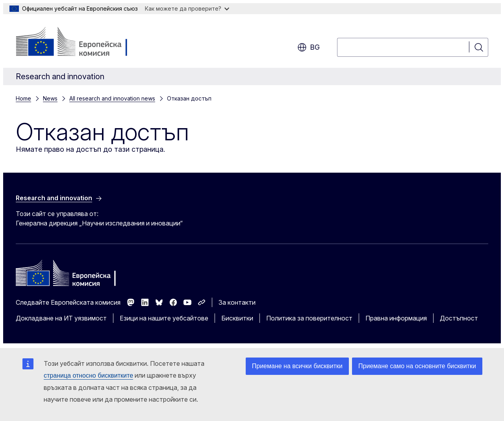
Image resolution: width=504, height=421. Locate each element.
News (50, 98)
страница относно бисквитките (88, 375)
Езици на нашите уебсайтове (164, 318)
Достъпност (459, 318)
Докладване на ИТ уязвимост (61, 318)
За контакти (237, 302)
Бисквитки (237, 318)
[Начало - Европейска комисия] (79, 43)
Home (23, 98)
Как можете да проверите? (187, 8)
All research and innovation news (112, 98)
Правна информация (396, 318)
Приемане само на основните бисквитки (417, 366)
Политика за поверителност (309, 318)
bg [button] (309, 47)
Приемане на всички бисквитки (297, 366)
